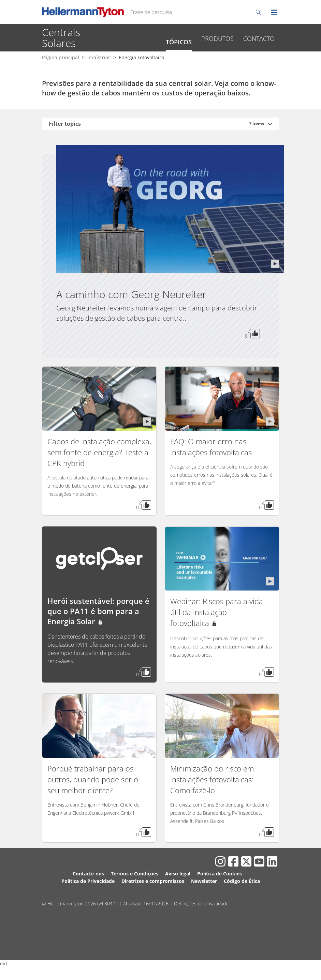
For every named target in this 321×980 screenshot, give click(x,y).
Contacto (259, 61)
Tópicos (179, 64)
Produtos (217, 61)
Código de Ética (242, 903)
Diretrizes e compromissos (153, 903)
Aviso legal (178, 896)
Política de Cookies (220, 896)
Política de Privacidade (88, 903)
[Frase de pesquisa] (196, 12)
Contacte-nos (88, 896)
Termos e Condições (135, 896)
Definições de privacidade (201, 926)
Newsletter (204, 903)
